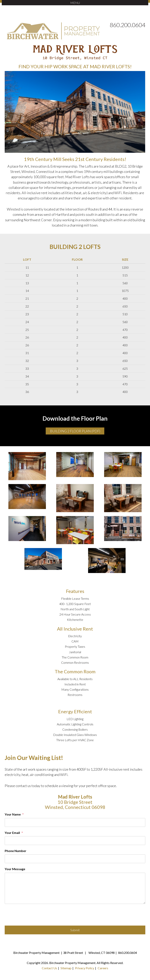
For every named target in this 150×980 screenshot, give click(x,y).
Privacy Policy (85, 968)
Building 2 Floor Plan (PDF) (75, 431)
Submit (75, 930)
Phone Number (16, 851)
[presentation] (34, 916)
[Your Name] (75, 822)
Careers (103, 968)
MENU (75, 3)
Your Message (15, 869)
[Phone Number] (75, 859)
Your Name (13, 814)
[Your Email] (75, 841)
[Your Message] (75, 888)
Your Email (12, 833)
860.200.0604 (128, 25)
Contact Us (49, 968)
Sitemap (66, 968)
